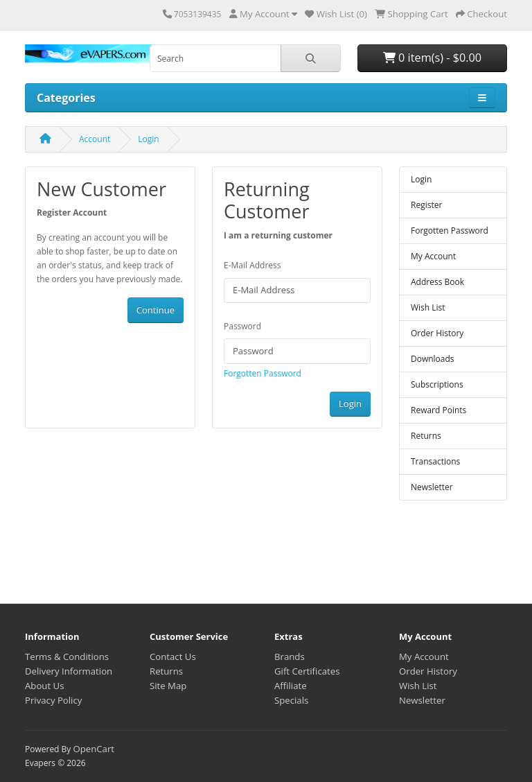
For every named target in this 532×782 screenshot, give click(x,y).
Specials (291, 700)
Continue (156, 310)
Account (95, 139)
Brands (290, 657)
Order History (437, 333)
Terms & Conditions (67, 657)
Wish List (428, 307)
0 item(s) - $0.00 (432, 58)
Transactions (435, 461)
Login (148, 139)
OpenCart (94, 749)
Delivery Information (69, 671)
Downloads (433, 359)
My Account (433, 256)
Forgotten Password (263, 373)
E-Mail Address (252, 265)
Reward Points (438, 410)
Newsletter (432, 487)
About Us (44, 686)
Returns (426, 436)
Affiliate (291, 686)
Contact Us (173, 657)
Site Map (168, 686)
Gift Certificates (307, 671)
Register (426, 205)
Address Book (437, 282)
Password (242, 326)
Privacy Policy (53, 700)
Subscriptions (437, 384)
